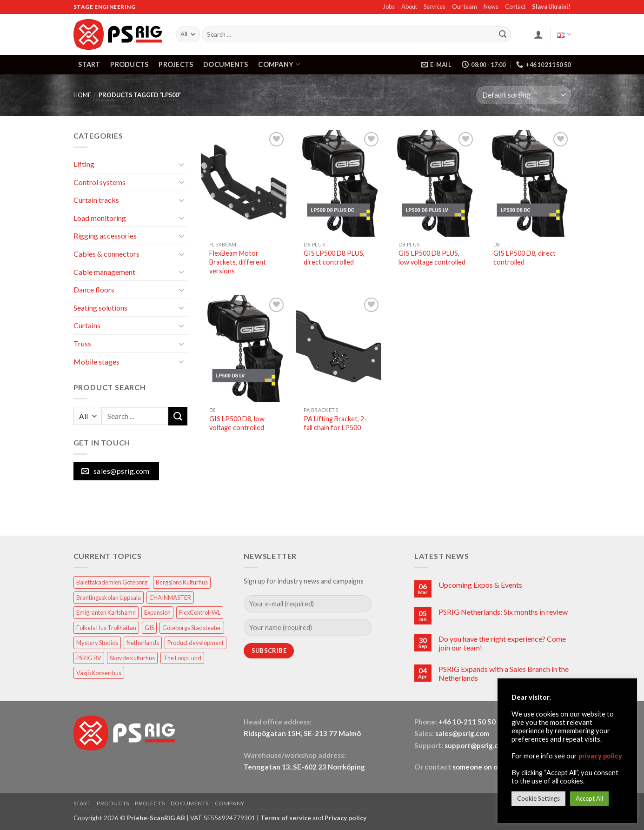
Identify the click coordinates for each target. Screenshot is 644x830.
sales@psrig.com (462, 733)
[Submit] (503, 34)
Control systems (100, 182)
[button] (538, 34)
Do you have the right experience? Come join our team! (502, 643)
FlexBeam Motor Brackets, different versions (238, 262)
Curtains (87, 325)
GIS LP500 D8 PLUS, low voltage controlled (432, 258)
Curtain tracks (96, 200)
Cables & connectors (106, 254)
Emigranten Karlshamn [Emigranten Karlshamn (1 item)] (106, 612)
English (564, 34)
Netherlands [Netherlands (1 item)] (143, 643)
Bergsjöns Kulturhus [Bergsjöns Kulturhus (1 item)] (182, 582)
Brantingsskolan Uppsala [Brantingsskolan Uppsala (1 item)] (109, 598)
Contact (515, 7)
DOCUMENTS (226, 64)
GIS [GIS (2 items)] (149, 628)
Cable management (104, 272)
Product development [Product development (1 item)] (196, 643)
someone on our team (488, 767)
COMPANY (279, 64)
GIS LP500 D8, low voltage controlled (237, 423)
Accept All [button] (589, 798)
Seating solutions (100, 308)
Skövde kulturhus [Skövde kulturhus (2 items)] (132, 658)
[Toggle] (182, 164)
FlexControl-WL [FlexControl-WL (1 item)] (200, 612)
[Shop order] (523, 95)
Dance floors (94, 289)
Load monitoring (100, 218)
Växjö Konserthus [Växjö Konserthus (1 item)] (99, 673)
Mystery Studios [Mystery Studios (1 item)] (97, 643)
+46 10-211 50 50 (468, 722)
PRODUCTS (129, 64)
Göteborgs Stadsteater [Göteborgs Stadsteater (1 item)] (192, 628)
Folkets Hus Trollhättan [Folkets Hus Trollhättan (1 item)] (106, 628)
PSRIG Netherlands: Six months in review (503, 612)
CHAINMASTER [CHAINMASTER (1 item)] (170, 598)
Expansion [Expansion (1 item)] (157, 612)
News (491, 7)
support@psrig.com (476, 745)
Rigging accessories (105, 236)
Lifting (84, 164)
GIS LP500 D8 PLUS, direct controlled (334, 258)
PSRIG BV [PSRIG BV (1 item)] (89, 658)
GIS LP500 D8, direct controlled (524, 258)
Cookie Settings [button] (538, 798)
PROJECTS (176, 64)
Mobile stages (96, 362)
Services (435, 7)
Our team (465, 7)
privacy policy (600, 756)
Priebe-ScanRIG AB (156, 818)
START (89, 64)
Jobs (389, 7)
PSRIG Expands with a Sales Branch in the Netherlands (504, 673)
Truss (82, 343)
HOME (82, 95)
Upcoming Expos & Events (480, 585)
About (409, 7)
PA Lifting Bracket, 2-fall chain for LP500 (335, 423)
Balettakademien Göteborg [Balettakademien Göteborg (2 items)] (112, 582)
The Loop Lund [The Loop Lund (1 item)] (182, 658)
